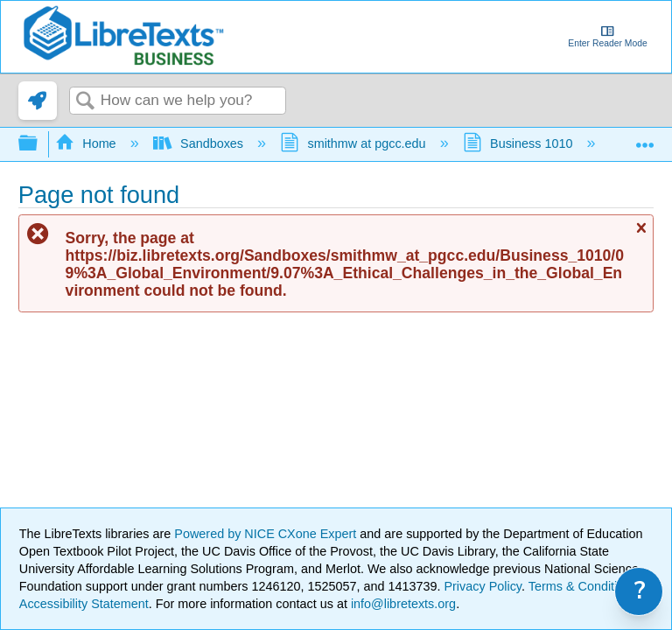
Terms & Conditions (583, 586)
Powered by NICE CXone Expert (267, 534)
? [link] (640, 591)
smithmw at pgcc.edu (355, 143)
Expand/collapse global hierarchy (39, 144)
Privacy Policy (483, 586)
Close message (640, 235)
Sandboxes (200, 143)
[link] (38, 101)
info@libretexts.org (402, 604)
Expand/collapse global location (645, 139)
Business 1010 (520, 143)
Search (85, 102)
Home (87, 143)
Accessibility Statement (84, 604)
